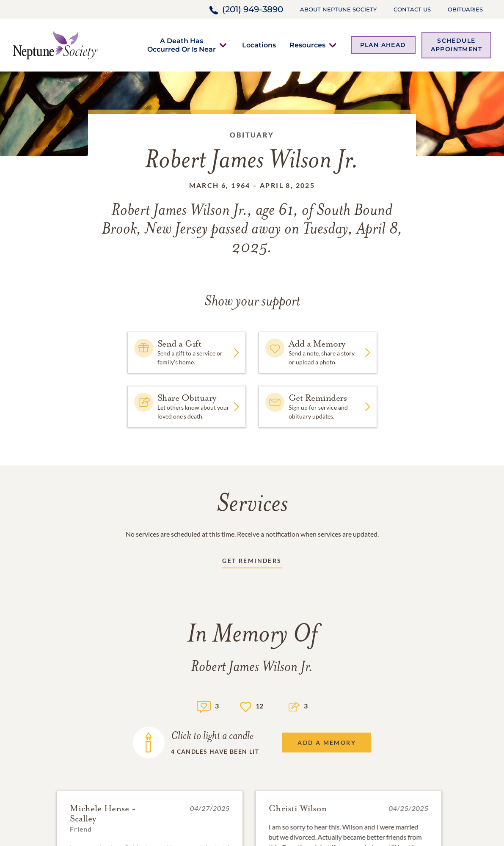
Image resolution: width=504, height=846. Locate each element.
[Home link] (55, 44)
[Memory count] (204, 706)
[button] (182, 45)
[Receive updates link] (252, 562)
